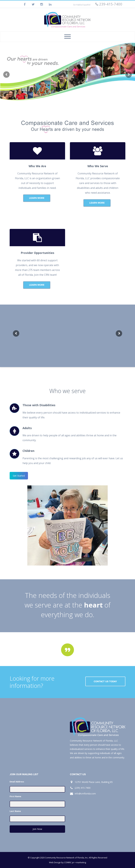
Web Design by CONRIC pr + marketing (67, 862)
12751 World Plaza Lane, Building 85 (94, 782)
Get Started (19, 476)
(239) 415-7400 (83, 788)
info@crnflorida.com (85, 794)
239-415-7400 (109, 4)
